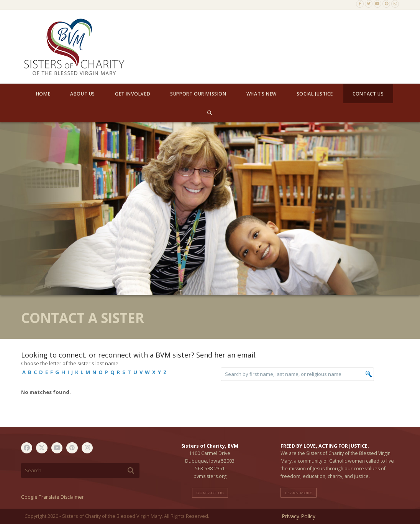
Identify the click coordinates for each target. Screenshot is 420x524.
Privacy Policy (299, 516)
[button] (210, 113)
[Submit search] (131, 471)
